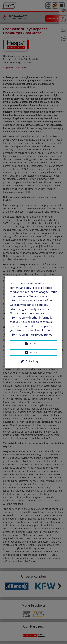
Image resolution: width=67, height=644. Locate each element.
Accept (34, 344)
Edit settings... (34, 361)
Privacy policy (43, 334)
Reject (34, 352)
